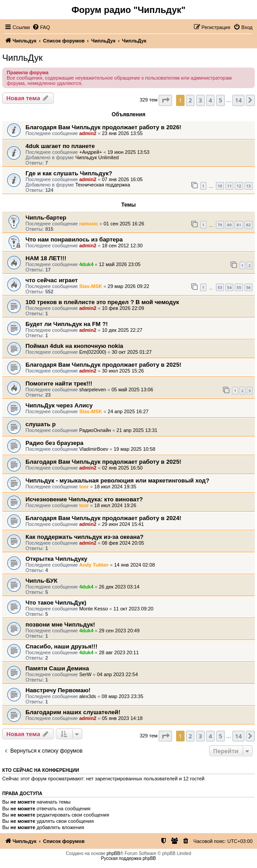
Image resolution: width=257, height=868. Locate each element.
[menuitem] (41, 27)
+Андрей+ (91, 152)
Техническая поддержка (103, 185)
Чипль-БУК (42, 581)
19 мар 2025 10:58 (134, 449)
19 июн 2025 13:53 (129, 152)
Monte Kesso (93, 609)
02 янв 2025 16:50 (122, 468)
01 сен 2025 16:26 (124, 224)
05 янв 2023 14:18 (122, 718)
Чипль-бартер (46, 218)
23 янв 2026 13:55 (122, 133)
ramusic (88, 224)
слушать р (40, 424)
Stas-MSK (91, 286)
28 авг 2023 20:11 (119, 652)
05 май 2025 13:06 (132, 390)
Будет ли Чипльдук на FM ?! (67, 324)
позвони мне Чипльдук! (60, 625)
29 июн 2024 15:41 (123, 524)
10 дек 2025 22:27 (122, 330)
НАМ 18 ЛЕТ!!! (46, 258)
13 (249, 186)
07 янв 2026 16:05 (122, 179)
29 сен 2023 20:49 (119, 631)
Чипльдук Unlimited (97, 157)
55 (239, 287)
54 (229, 287)
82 (249, 225)
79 (220, 225)
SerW (85, 674)
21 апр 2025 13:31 (137, 430)
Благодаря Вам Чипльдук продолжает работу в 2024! (103, 518)
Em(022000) (93, 352)
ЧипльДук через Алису (59, 405)
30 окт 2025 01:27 (132, 352)
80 (229, 225)
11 (229, 186)
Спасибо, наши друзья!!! (61, 646)
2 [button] (190, 100)
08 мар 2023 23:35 (122, 696)
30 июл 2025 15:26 (123, 371)
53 (220, 287)
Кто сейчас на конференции (41, 770)
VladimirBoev (94, 449)
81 (239, 225)
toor (84, 487)
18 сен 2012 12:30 (122, 246)
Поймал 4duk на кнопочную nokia (74, 346)
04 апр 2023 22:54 (118, 674)
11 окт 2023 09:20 (134, 609)
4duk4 (86, 264)
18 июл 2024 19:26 (115, 505)
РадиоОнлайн (95, 430)
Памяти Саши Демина (57, 668)
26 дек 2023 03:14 (119, 587)
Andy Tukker (94, 565)
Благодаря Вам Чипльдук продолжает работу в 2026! (103, 127)
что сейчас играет (52, 280)
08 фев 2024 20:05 (123, 543)
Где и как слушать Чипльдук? (69, 173)
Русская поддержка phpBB (128, 858)
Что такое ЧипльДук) (56, 603)
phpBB (114, 853)
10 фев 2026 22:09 (123, 308)
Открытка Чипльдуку (56, 559)
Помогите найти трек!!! (59, 383)
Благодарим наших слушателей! (73, 712)
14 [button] (238, 100)
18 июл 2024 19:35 (115, 487)
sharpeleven (93, 390)
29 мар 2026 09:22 (128, 286)
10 (220, 186)
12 (239, 186)
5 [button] (221, 100)
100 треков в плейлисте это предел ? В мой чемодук (102, 302)
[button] (165, 100)
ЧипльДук (22, 58)
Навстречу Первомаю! (58, 690)
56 (249, 287)
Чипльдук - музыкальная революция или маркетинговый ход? (117, 481)
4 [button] (210, 100)
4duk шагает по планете (60, 146)
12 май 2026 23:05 (120, 264)
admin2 (88, 133)
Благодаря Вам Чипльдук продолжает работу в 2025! (103, 365)
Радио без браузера (55, 443)
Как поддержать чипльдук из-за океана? (84, 537)
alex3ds (88, 696)
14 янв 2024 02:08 (134, 565)
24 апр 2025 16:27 (128, 411)
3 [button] (200, 100)
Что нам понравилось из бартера (74, 239)
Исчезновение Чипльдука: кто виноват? (84, 499)
